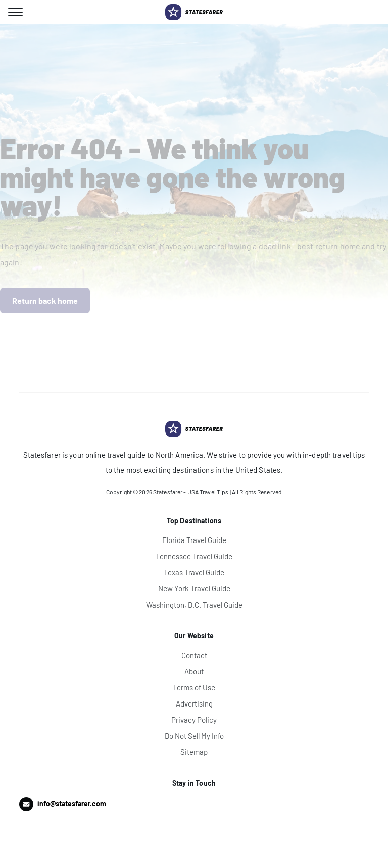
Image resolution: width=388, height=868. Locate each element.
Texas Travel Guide (194, 572)
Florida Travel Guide (194, 540)
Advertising (194, 703)
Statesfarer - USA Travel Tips (191, 492)
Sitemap (194, 752)
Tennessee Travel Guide (194, 556)
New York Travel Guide (194, 588)
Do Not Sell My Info (194, 736)
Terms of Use (194, 687)
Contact (194, 655)
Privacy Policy (194, 720)
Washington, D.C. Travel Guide (194, 605)
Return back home (45, 301)
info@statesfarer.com (72, 804)
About (194, 671)
